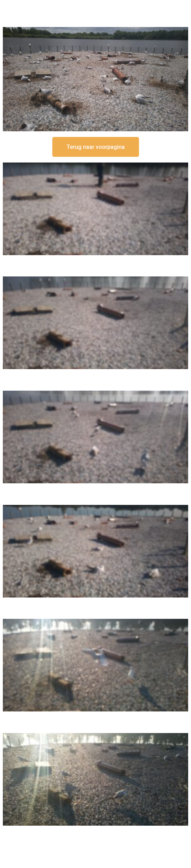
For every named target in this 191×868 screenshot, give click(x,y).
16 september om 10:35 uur (95, 602)
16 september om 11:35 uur (95, 488)
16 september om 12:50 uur (95, 260)
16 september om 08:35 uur (95, 830)
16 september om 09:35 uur (95, 716)
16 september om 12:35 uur (95, 374)
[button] (96, 147)
